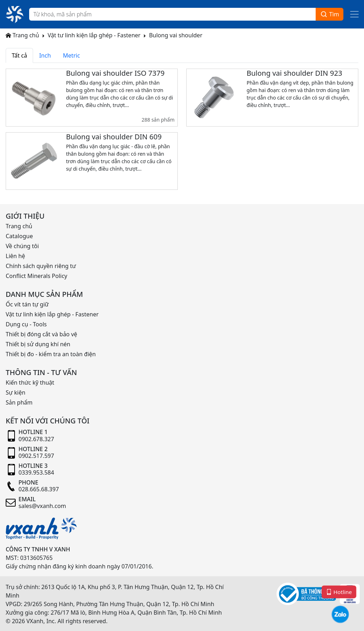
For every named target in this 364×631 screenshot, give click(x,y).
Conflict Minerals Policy (36, 276)
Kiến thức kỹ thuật (30, 383)
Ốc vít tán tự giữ (27, 304)
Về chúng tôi (22, 246)
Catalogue (19, 236)
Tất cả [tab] (19, 55)
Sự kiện (15, 392)
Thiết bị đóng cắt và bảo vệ (41, 334)
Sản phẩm (19, 402)
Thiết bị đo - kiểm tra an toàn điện (51, 354)
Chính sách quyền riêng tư (41, 266)
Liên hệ (15, 256)
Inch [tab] (45, 55)
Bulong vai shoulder (176, 35)
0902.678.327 (36, 439)
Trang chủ (22, 35)
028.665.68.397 (39, 489)
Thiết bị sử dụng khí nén (38, 344)
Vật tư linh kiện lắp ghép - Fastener (94, 35)
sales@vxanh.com (42, 506)
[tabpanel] (182, 132)
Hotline (339, 592)
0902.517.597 (36, 456)
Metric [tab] (71, 55)
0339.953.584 (36, 472)
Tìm (330, 14)
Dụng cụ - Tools (26, 324)
